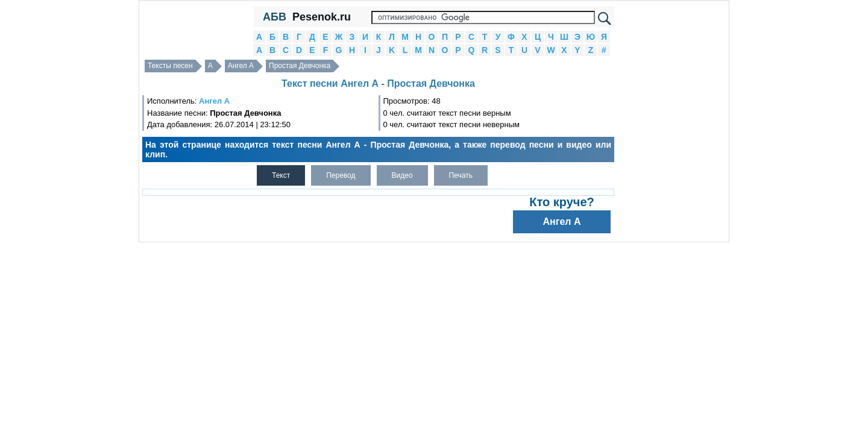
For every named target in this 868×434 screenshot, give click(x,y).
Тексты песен (170, 66)
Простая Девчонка (300, 66)
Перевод (341, 175)
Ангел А (241, 66)
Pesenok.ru (322, 17)
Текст (281, 175)
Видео (402, 175)
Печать (461, 175)
